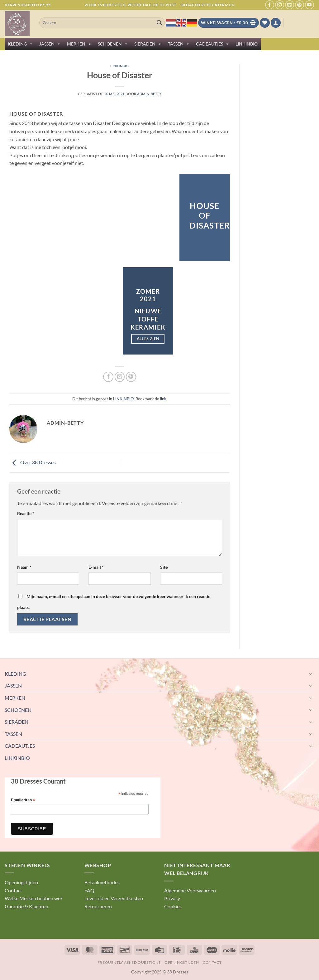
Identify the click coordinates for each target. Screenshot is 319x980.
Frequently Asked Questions (129, 962)
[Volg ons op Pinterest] (300, 5)
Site (164, 567)
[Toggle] (311, 673)
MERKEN (79, 44)
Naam (24, 567)
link (163, 399)
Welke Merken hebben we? (33, 898)
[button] (276, 23)
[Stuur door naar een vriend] (120, 377)
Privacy (172, 898)
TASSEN (179, 44)
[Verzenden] (159, 23)
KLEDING (20, 44)
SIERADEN (148, 44)
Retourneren (98, 906)
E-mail (96, 567)
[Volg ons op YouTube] (309, 5)
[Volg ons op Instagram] (280, 5)
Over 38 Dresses (33, 462)
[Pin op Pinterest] (131, 377)
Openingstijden (21, 882)
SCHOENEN (113, 44)
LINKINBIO (247, 44)
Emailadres (23, 800)
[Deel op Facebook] (108, 377)
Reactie (26, 513)
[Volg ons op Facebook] (270, 5)
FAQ (89, 890)
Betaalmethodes (102, 882)
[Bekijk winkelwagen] (229, 23)
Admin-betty (149, 94)
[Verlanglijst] (265, 23)
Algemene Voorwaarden (190, 890)
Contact (13, 890)
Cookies (173, 906)
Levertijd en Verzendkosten (114, 898)
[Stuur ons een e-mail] (290, 5)
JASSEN (50, 44)
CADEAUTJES (213, 44)
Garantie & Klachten (26, 906)
